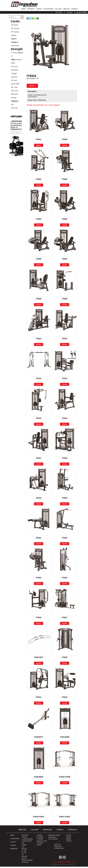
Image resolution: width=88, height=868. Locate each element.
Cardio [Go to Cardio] (39, 9)
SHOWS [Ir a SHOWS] (69, 838)
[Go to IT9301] (39, 125)
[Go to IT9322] (65, 523)
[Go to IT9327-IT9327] (65, 802)
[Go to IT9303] (65, 164)
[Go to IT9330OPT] (39, 722)
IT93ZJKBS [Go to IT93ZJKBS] (39, 778)
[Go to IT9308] (39, 284)
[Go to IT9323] (39, 563)
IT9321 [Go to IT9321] (39, 539)
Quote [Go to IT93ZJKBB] (65, 744)
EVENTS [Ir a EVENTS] (69, 837)
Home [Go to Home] (23, 9)
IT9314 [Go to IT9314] (65, 380)
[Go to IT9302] (39, 164)
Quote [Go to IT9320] (65, 505)
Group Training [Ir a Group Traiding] (27, 862)
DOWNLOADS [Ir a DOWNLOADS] (52, 838)
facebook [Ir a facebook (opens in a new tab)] (79, 13)
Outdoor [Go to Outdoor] (15, 101)
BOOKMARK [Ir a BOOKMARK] (14, 850)
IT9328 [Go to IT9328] (65, 141)
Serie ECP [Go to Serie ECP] (15, 84)
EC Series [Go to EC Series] (15, 28)
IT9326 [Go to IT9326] (39, 619)
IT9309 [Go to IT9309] (65, 300)
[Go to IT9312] (65, 324)
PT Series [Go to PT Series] (15, 32)
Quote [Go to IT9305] (65, 226)
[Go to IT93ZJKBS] (39, 762)
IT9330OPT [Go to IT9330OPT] (39, 738)
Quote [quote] (32, 87)
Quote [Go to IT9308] (39, 306)
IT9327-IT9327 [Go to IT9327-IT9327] (65, 818)
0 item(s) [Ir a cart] (69, 12)
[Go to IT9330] (65, 643)
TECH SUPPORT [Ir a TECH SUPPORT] (53, 840)
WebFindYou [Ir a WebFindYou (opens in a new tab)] (70, 866)
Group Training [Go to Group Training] (15, 98)
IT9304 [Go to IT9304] (39, 220)
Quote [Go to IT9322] (65, 545)
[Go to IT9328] (65, 125)
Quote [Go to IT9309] (65, 306)
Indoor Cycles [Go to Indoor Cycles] (14, 36)
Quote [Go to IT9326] (39, 625)
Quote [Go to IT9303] (65, 186)
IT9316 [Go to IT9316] (65, 420)
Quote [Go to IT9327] (65, 625)
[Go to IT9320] (65, 483)
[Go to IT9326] (39, 603)
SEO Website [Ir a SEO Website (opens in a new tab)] (54, 866)
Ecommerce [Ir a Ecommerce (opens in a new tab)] (61, 866)
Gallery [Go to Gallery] (58, 9)
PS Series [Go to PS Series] (15, 46)
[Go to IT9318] (65, 443)
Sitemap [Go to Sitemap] (13, 847)
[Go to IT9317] (39, 443)
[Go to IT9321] (39, 523)
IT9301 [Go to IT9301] (39, 141)
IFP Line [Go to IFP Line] (15, 91)
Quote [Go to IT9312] (65, 346)
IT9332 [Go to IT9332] (65, 699)
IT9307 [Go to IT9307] (65, 260)
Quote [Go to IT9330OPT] (39, 744)
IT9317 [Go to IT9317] (39, 459)
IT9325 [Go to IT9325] (65, 579)
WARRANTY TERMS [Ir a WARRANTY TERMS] (54, 837)
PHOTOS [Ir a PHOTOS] (69, 842)
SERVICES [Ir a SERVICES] (47, 831)
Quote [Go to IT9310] (39, 346)
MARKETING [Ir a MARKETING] (58, 848)
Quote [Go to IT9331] (39, 704)
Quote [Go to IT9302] (39, 186)
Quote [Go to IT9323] (39, 585)
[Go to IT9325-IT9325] (65, 762)
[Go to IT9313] (39, 364)
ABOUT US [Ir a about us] (57, 846)
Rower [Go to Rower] (14, 42)
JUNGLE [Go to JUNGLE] (24, 846)
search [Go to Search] (75, 13)
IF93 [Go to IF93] (13, 63)
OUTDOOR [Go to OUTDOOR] (25, 863)
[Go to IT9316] (65, 404)
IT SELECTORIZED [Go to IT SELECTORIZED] (27, 840)
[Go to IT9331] (39, 682)
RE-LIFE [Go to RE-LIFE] (15, 94)
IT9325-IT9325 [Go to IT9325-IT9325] (65, 778)
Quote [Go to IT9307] (65, 266)
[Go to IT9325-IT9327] (39, 802)
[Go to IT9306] (39, 244)
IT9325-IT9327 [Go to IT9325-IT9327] (39, 818)
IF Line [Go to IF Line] (14, 80)
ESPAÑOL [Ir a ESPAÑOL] (84, 12)
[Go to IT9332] (65, 682)
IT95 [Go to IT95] (23, 844)
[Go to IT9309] (65, 284)
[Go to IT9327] (65, 603)
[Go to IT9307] (65, 244)
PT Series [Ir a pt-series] (40, 840)
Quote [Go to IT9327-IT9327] (65, 824)
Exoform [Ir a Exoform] (25, 837)
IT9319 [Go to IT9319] (39, 499)
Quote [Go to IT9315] (39, 426)
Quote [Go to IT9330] (65, 665)
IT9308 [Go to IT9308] (39, 300)
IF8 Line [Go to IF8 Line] (15, 108)
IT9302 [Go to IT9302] (39, 181)
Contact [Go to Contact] (75, 9)
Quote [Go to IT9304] (39, 226)
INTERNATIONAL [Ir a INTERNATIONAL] (59, 850)
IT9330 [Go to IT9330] (65, 659)
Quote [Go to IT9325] (65, 585)
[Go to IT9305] (65, 204)
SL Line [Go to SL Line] (14, 87)
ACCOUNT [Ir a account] (59, 12)
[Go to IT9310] (39, 324)
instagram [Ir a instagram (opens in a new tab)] (78, 13)
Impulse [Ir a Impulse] (23, 831)
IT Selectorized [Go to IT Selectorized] (16, 57)
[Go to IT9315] (39, 404)
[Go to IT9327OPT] (39, 643)
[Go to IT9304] (39, 204)
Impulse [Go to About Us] (66, 9)
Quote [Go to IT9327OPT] (39, 665)
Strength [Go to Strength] (31, 9)
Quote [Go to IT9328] (65, 147)
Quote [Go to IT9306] (39, 266)
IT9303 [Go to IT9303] (65, 181)
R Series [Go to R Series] (15, 25)
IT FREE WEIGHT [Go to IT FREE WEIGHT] (27, 842)
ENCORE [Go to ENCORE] (24, 858)
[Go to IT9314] (65, 364)
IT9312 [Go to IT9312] (65, 340)
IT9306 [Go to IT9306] (39, 260)
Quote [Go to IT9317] (39, 465)
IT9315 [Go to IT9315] (39, 420)
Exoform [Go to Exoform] (15, 70)
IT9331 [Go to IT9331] (39, 699)
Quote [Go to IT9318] (65, 465)
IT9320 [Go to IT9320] (65, 499)
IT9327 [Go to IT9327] (65, 619)
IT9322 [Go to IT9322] (65, 539)
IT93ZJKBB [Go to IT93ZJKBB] (65, 738)
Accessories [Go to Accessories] (48, 9)
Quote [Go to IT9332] (65, 704)
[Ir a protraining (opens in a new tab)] (16, 135)
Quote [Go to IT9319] (39, 505)
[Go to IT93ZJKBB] (65, 722)
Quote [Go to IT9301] (39, 147)
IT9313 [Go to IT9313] (39, 380)
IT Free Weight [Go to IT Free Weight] (17, 53)
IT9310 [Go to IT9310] (39, 340)
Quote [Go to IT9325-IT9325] (65, 784)
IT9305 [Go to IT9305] (65, 220)
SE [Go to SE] (12, 105)
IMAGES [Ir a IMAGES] (69, 840)
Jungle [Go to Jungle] (14, 73)
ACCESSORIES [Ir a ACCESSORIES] (15, 840)
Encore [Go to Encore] (14, 77)
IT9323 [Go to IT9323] (39, 579)
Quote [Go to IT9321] (39, 545)
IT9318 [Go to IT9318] (65, 459)
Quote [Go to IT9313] (39, 386)
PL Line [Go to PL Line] (14, 67)
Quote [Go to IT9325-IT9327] (39, 824)
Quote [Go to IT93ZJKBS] (39, 784)
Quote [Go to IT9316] (65, 426)
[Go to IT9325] (65, 563)
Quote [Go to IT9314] (65, 386)
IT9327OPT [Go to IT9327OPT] (39, 659)
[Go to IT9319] (39, 483)
